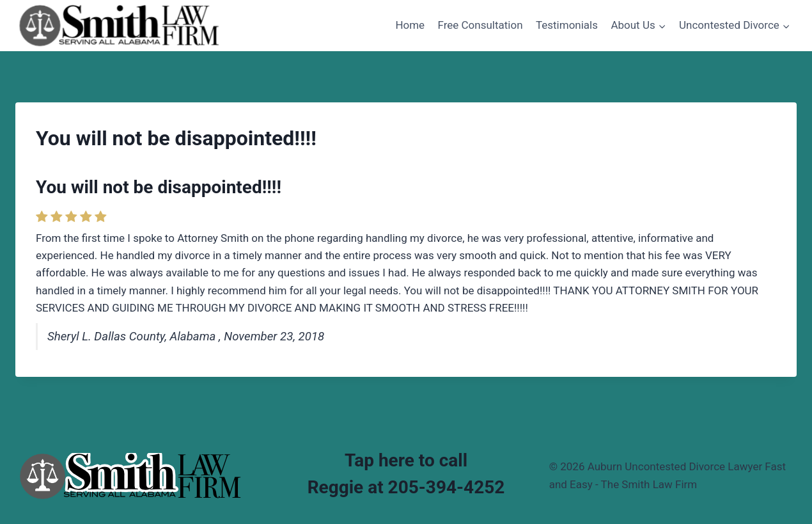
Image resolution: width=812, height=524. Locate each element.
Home (410, 25)
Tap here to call (406, 460)
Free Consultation (480, 25)
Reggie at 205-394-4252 (406, 487)
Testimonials (567, 25)
